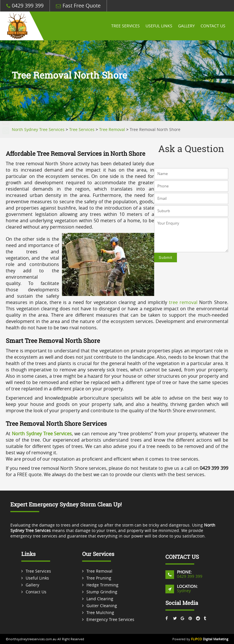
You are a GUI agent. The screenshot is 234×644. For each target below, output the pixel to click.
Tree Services (126, 26)
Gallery (186, 26)
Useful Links (159, 26)
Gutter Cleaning (102, 606)
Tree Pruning (99, 578)
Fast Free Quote (78, 6)
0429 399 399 (25, 6)
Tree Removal (99, 571)
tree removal (183, 302)
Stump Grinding (102, 592)
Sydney (184, 591)
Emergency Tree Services (110, 619)
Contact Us (213, 26)
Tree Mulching (100, 612)
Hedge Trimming (102, 585)
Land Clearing (100, 599)
